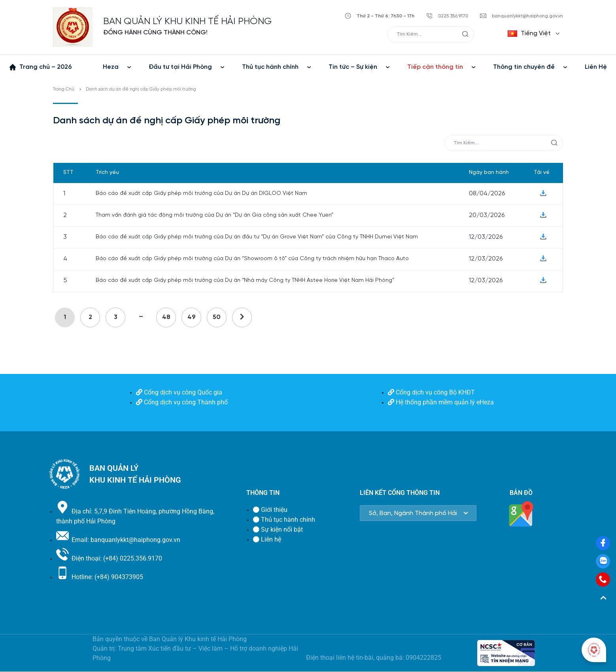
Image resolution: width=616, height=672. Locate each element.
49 (192, 317)
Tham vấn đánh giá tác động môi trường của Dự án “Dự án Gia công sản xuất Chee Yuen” (214, 215)
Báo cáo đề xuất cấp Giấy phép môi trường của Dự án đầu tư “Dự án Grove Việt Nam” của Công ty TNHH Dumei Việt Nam (257, 237)
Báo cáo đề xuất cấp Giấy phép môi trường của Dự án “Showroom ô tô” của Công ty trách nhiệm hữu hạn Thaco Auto (252, 259)
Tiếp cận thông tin (435, 67)
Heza (111, 67)
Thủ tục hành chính (270, 67)
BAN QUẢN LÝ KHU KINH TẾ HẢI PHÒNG (187, 22)
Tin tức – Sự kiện (353, 67)
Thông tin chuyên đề (524, 67)
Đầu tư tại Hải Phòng (180, 67)
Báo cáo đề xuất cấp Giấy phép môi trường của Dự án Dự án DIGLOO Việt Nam (201, 193)
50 (217, 317)
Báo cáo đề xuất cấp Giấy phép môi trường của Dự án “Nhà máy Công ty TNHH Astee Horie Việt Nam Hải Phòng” (245, 280)
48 (166, 317)
